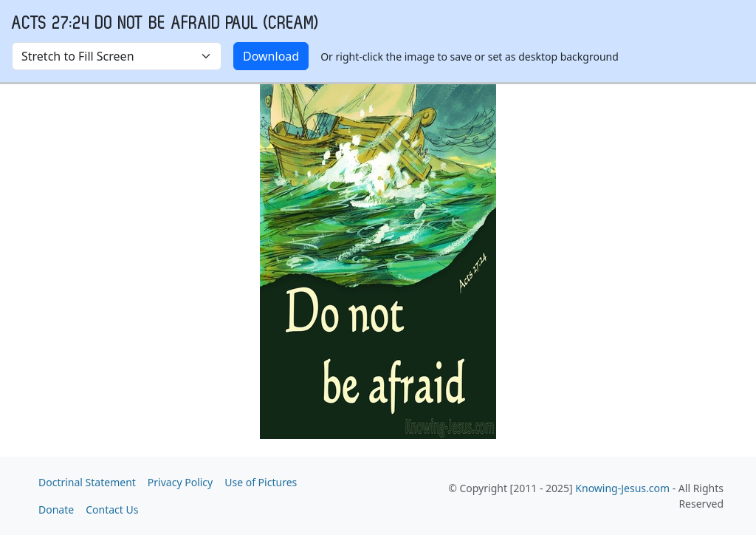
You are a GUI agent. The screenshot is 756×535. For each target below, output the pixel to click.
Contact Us (112, 510)
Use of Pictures (261, 482)
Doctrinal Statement (87, 482)
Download (271, 56)
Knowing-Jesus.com (622, 488)
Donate (56, 510)
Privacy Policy (180, 482)
